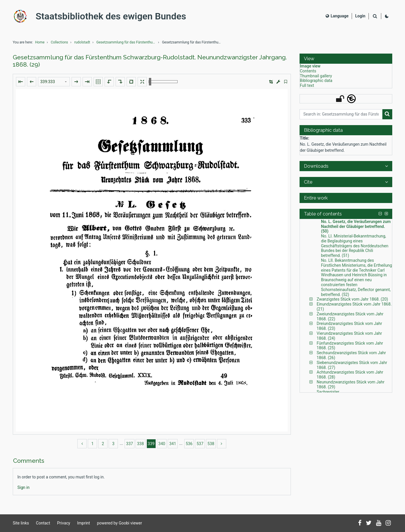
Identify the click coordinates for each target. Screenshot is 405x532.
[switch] (286, 82)
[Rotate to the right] (120, 82)
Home (40, 42)
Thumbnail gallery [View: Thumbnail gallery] (316, 76)
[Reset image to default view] (131, 82)
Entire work (316, 198)
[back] (82, 444)
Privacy (64, 523)
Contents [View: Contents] (308, 71)
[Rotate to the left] (109, 82)
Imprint (83, 523)
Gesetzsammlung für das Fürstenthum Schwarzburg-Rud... (127, 42)
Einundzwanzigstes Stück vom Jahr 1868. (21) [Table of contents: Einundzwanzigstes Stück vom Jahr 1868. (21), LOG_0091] (354, 307)
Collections (59, 42)
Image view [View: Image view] (310, 66)
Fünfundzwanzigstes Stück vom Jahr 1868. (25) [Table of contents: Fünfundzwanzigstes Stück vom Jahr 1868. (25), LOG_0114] (350, 346)
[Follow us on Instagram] (388, 523)
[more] (222, 444)
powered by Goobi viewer (120, 523)
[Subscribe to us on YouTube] (379, 523)
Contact (43, 523)
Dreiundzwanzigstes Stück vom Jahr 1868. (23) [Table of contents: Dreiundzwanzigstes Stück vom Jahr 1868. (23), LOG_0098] (349, 326)
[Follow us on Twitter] (369, 523)
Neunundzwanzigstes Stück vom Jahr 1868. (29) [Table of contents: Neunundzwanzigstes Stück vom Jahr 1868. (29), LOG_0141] (351, 384)
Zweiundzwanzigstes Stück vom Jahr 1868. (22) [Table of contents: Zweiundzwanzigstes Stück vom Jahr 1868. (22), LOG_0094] (350, 316)
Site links (21, 523)
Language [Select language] (337, 16)
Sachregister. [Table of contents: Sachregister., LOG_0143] (328, 392)
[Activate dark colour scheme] (387, 16)
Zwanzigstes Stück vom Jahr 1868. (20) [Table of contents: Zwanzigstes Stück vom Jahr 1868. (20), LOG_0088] (352, 299)
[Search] (375, 16)
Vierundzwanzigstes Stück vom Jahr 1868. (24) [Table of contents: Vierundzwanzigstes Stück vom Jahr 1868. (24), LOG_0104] (349, 336)
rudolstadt (82, 42)
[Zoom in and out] (163, 82)
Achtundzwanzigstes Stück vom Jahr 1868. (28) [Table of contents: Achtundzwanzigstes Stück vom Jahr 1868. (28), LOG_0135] (350, 375)
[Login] (360, 16)
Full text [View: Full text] (307, 85)
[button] (271, 82)
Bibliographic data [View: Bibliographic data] (316, 81)
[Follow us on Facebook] (360, 523)
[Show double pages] (98, 82)
